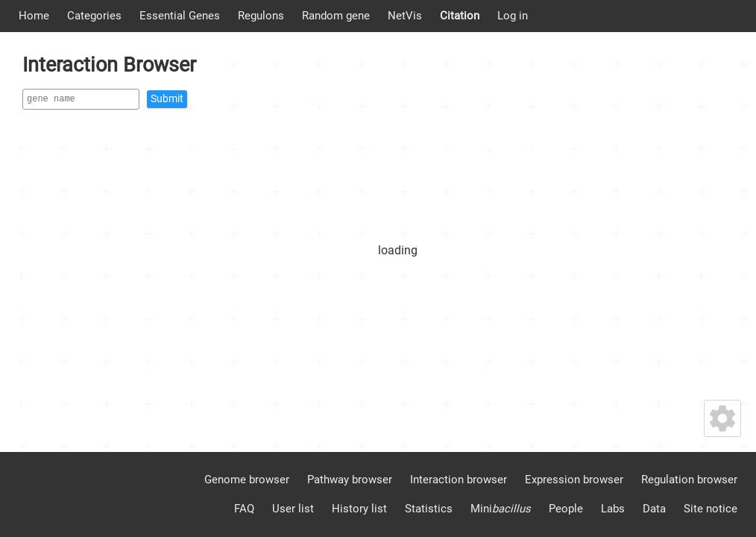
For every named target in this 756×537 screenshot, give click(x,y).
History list (359, 509)
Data (654, 509)
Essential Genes (180, 16)
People (566, 509)
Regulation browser (689, 480)
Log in (513, 16)
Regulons (261, 16)
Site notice (711, 509)
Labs (613, 509)
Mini (501, 509)
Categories (94, 16)
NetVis (405, 16)
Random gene (336, 16)
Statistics (429, 509)
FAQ (244, 509)
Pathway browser (350, 480)
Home (34, 16)
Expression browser (574, 480)
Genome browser (247, 480)
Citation (460, 16)
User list (293, 509)
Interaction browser (459, 480)
